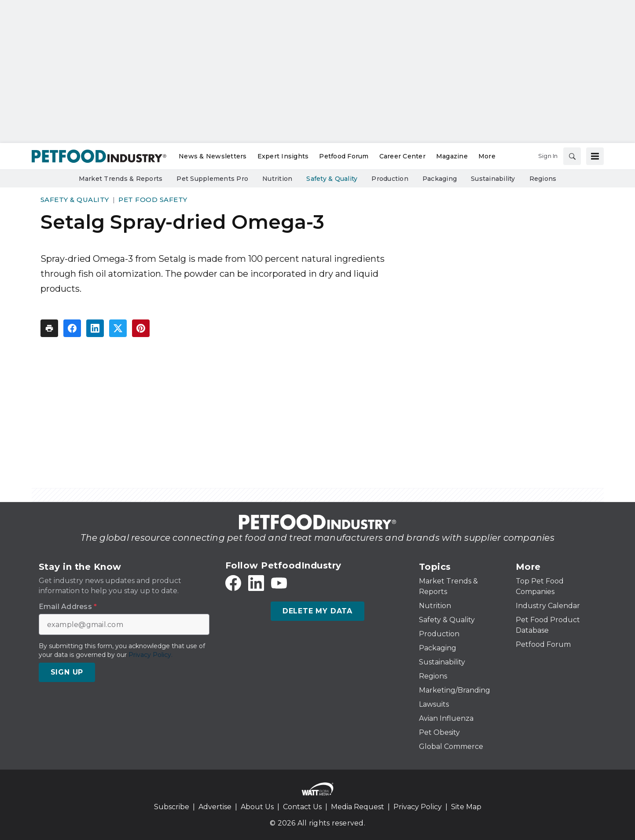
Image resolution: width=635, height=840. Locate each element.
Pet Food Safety (153, 200)
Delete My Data (317, 611)
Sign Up (67, 672)
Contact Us (302, 807)
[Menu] (595, 156)
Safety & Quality (75, 200)
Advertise (215, 807)
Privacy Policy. (150, 655)
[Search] (572, 156)
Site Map (466, 807)
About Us (257, 807)
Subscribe (172, 807)
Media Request (358, 807)
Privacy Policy (418, 807)
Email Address (68, 607)
